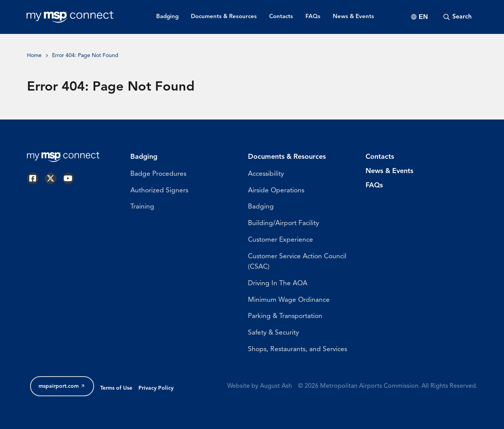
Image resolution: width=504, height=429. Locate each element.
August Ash (276, 386)
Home (34, 56)
